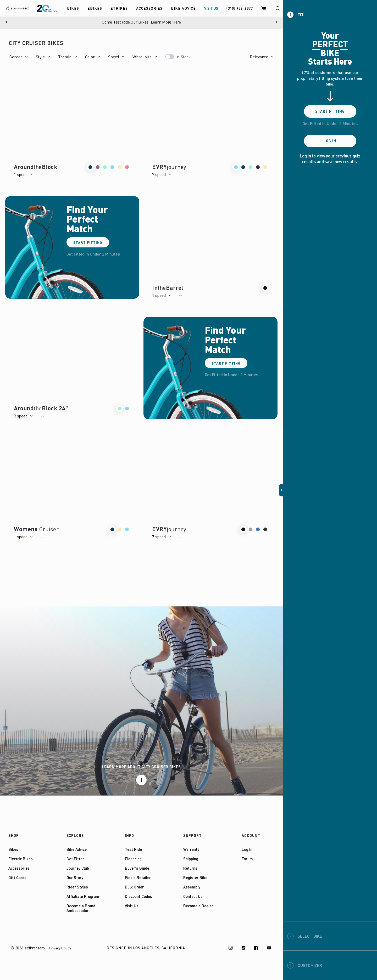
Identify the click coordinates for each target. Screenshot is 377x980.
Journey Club (78, 868)
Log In (247, 849)
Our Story (75, 877)
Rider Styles (77, 887)
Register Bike (195, 877)
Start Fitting (88, 242)
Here (177, 22)
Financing (133, 859)
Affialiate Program (83, 896)
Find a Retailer (138, 877)
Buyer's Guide (137, 868)
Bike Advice (77, 849)
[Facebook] (256, 948)
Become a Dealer (198, 906)
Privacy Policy (60, 948)
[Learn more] (141, 780)
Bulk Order (134, 887)
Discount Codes (138, 896)
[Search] (278, 8)
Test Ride (133, 849)
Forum (247, 859)
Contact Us (193, 896)
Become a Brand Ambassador (81, 908)
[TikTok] (243, 948)
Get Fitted (76, 859)
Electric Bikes (21, 859)
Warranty (191, 849)
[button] (18, 57)
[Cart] (264, 8)
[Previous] (6, 22)
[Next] (276, 22)
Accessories (19, 868)
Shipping (191, 859)
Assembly (192, 887)
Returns (190, 868)
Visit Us (132, 906)
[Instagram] (231, 948)
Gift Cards (17, 877)
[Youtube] (269, 948)
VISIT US (211, 8)
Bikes (13, 849)
